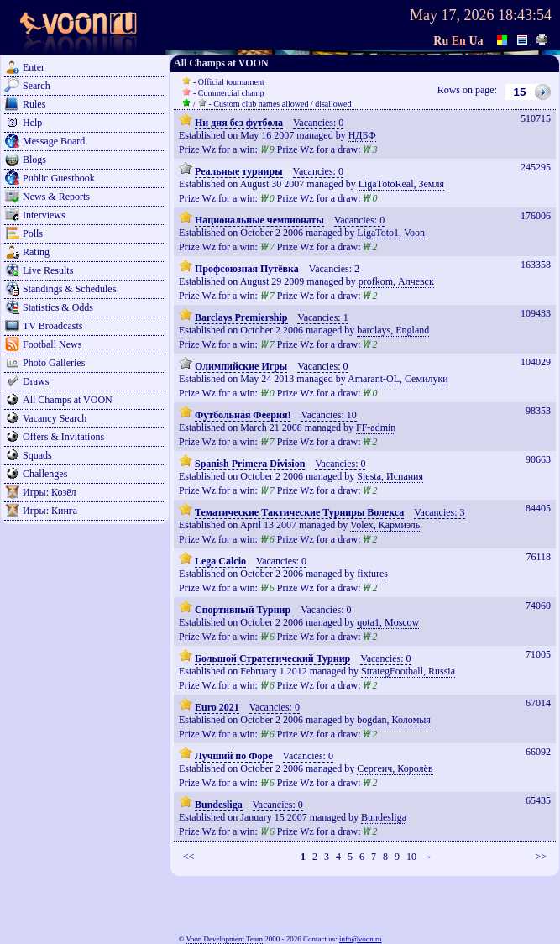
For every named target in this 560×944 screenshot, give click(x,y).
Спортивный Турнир (243, 610)
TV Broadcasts (52, 326)
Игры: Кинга (50, 511)
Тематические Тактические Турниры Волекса (299, 512)
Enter (34, 67)
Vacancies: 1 (322, 317)
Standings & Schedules (69, 289)
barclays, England (393, 330)
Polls (33, 233)
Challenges (45, 474)
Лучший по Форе (234, 756)
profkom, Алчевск (396, 281)
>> (541, 857)
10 (411, 857)
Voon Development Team (224, 939)
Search (37, 86)
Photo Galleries (54, 363)
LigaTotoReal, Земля (401, 184)
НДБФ (362, 135)
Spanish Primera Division (250, 464)
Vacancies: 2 (334, 269)
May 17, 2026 (452, 15)
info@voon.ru (361, 939)
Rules (34, 104)
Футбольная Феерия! (243, 415)
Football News (52, 344)
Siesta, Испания (390, 476)
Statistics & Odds (58, 307)
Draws (36, 381)
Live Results (48, 270)
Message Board (54, 141)
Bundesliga (219, 805)
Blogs (34, 160)
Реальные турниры (239, 171)
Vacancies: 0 (318, 123)
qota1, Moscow (388, 622)
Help (32, 123)
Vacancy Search (55, 418)
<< (189, 857)
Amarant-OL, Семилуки (398, 379)
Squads (37, 455)
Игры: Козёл (49, 492)
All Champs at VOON (68, 400)
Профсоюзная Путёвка (247, 269)
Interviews (44, 215)
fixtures (372, 574)
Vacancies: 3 (439, 512)
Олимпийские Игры (241, 366)
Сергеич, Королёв (395, 768)
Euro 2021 (217, 707)
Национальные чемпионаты (259, 220)
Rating (36, 252)
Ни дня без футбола (239, 123)
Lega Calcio (220, 561)
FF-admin (376, 427)
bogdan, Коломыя (394, 720)
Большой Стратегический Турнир (272, 658)
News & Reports (56, 197)
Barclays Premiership (241, 317)
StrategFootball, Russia (408, 671)
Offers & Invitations (63, 437)
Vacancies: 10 (328, 415)
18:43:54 (525, 15)
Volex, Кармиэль (385, 525)
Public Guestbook (59, 178)
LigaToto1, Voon (391, 233)
